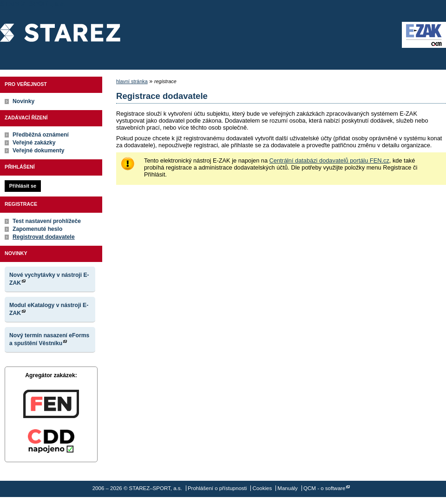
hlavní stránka (132, 81)
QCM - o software (324, 488)
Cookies (262, 488)
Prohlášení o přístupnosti (217, 488)
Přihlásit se (23, 186)
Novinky (23, 101)
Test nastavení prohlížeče (47, 221)
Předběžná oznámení (41, 135)
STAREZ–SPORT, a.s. (60, 35)
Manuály (288, 488)
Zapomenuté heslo (37, 229)
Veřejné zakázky (34, 143)
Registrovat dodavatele (44, 237)
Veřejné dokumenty (38, 151)
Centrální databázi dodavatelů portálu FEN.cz (329, 160)
